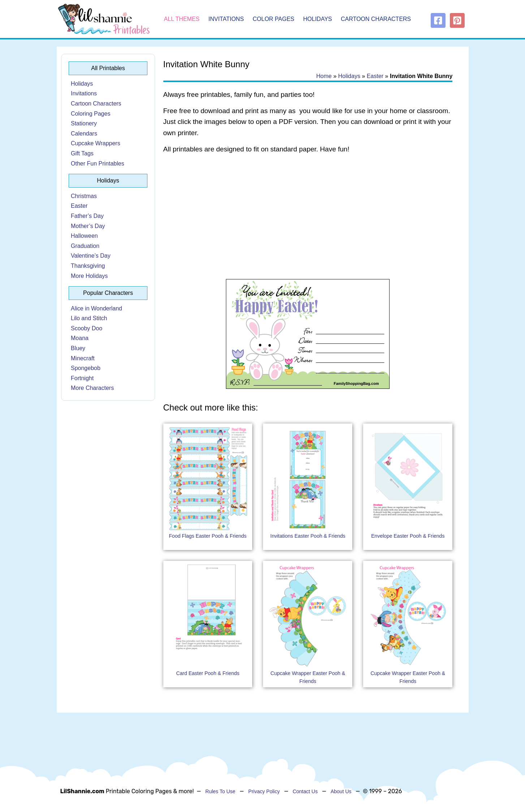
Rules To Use (220, 791)
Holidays (318, 19)
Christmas (84, 196)
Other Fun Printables (98, 164)
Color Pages (273, 19)
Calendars (84, 134)
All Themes (182, 19)
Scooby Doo (87, 328)
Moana (80, 338)
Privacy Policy (264, 791)
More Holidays (89, 276)
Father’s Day (87, 216)
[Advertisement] (308, 218)
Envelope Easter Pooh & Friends (408, 536)
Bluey (78, 348)
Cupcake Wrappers (96, 143)
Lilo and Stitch (89, 318)
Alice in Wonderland (96, 308)
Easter (79, 206)
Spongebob (86, 368)
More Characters (92, 388)
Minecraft (83, 358)
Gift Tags (82, 153)
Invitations (226, 19)
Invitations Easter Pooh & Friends (308, 536)
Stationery (84, 123)
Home (324, 76)
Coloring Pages (91, 114)
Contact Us (305, 791)
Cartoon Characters (376, 19)
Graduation (85, 246)
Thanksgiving (88, 266)
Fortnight (82, 378)
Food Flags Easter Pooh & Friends (208, 536)
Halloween (84, 236)
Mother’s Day (88, 226)
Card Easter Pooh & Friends (208, 673)
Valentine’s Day (91, 256)
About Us (341, 791)
